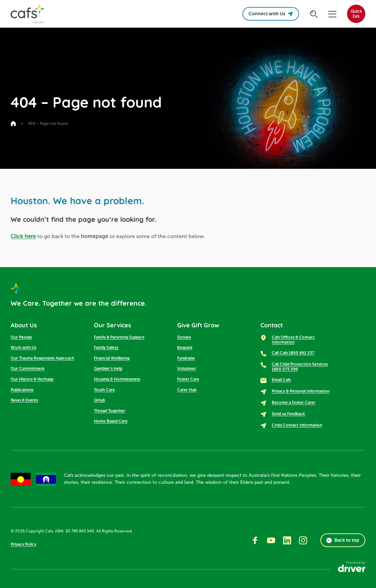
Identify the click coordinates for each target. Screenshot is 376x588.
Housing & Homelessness (117, 379)
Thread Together (110, 411)
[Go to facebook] (255, 540)
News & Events (24, 400)
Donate (184, 337)
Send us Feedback (288, 414)
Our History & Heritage (32, 379)
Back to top (343, 540)
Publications (22, 390)
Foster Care (188, 379)
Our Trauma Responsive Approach (42, 358)
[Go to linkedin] (287, 540)
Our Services (113, 325)
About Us (24, 325)
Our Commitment (28, 369)
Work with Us (23, 348)
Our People (21, 337)
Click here (23, 236)
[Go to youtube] (271, 540)
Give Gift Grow (198, 325)
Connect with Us (271, 14)
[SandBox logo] (27, 14)
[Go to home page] (13, 124)
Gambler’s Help (108, 369)
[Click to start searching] (314, 14)
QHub (99, 400)
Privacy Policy (23, 544)
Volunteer (187, 369)
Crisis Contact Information (297, 425)
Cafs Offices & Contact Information (293, 340)
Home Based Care (111, 421)
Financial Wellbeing (112, 358)
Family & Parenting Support (119, 337)
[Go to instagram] (303, 540)
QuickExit (356, 14)
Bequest (185, 348)
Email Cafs (281, 380)
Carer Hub (187, 390)
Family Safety (106, 348)
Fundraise (186, 358)
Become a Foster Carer (294, 403)
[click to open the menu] (332, 14)
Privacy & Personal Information (301, 391)
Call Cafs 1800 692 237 (293, 353)
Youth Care (104, 390)
